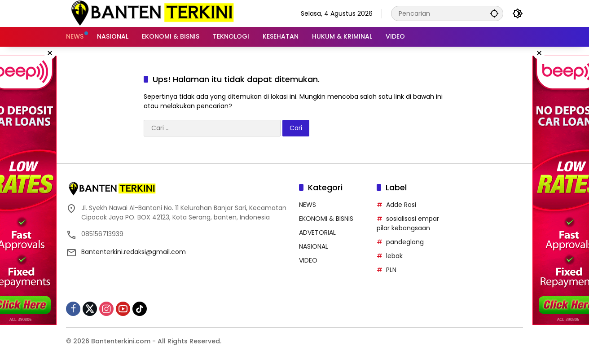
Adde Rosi (401, 205)
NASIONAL (314, 246)
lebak (394, 256)
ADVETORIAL (317, 232)
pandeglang (405, 242)
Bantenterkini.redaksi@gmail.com (134, 252)
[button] (494, 13)
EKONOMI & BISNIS (326, 219)
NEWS (308, 205)
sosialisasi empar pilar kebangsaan (408, 223)
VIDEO (308, 260)
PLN (391, 270)
